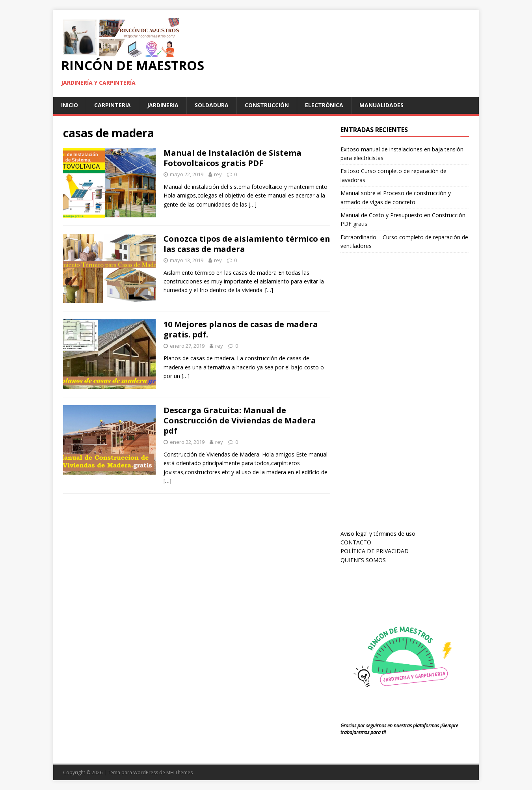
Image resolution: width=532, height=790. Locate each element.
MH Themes (180, 772)
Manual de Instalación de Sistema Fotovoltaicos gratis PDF (233, 158)
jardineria (163, 105)
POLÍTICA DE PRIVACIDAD (375, 551)
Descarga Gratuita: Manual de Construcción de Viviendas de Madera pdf (240, 420)
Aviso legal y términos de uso (378, 534)
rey (218, 174)
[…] (253, 204)
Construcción (267, 105)
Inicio (70, 105)
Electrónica (324, 105)
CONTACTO (356, 542)
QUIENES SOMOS (363, 560)
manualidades (381, 105)
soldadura (212, 105)
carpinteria (113, 105)
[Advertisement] (400, 399)
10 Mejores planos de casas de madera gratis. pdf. (241, 329)
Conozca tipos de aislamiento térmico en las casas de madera (247, 244)
